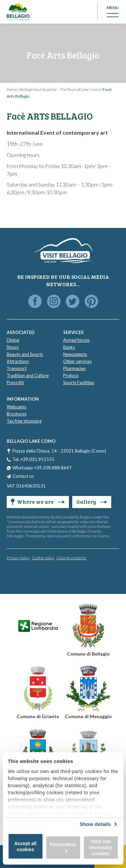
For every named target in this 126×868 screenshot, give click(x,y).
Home (12, 89)
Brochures (17, 414)
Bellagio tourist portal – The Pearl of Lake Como (60, 89)
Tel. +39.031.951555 (33, 459)
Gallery (92, 502)
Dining (13, 340)
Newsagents (75, 354)
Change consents (71, 558)
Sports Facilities (79, 382)
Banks (69, 347)
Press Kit (15, 382)
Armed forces (76, 340)
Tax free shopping (24, 421)
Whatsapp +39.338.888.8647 (42, 468)
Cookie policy (43, 558)
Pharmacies (74, 368)
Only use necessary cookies (101, 847)
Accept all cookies (25, 846)
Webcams (16, 407)
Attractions (18, 361)
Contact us (23, 476)
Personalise (63, 847)
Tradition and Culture (28, 375)
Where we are (38, 502)
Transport (17, 368)
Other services (77, 361)
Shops (13, 347)
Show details (95, 824)
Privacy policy (18, 558)
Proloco (71, 375)
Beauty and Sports (25, 354)
